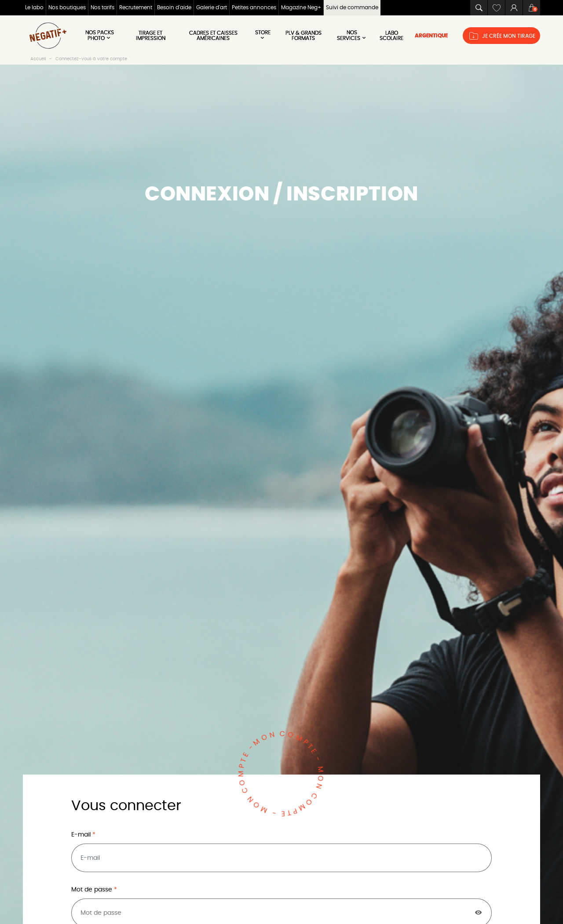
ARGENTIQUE (431, 36)
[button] (479, 8)
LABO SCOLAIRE (391, 36)
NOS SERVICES (352, 35)
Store (263, 35)
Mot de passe (93, 890)
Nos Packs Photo (100, 35)
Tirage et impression (151, 36)
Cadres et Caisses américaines (213, 36)
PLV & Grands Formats (303, 36)
